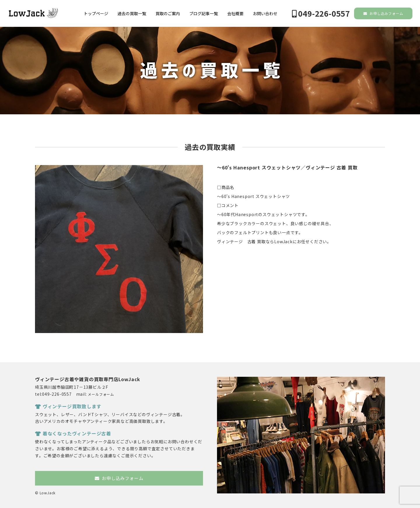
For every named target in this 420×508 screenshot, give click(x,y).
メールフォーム (101, 394)
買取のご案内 (168, 13)
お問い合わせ (265, 13)
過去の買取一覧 (132, 13)
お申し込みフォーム (383, 13)
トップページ (96, 13)
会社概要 (235, 13)
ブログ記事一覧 (204, 13)
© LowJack (45, 493)
